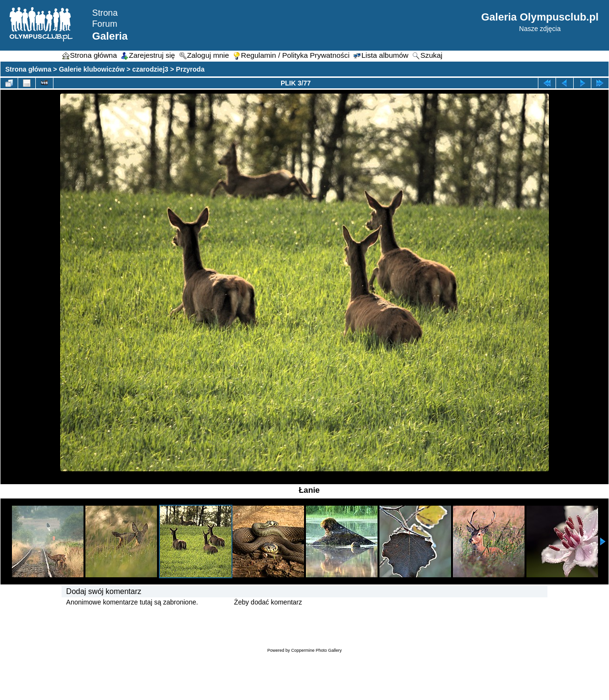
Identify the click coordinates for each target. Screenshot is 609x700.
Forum (105, 24)
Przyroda (190, 69)
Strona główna (28, 69)
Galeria (110, 36)
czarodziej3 (150, 69)
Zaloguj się (216, 602)
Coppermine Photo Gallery (316, 650)
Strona (105, 13)
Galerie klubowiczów (92, 69)
